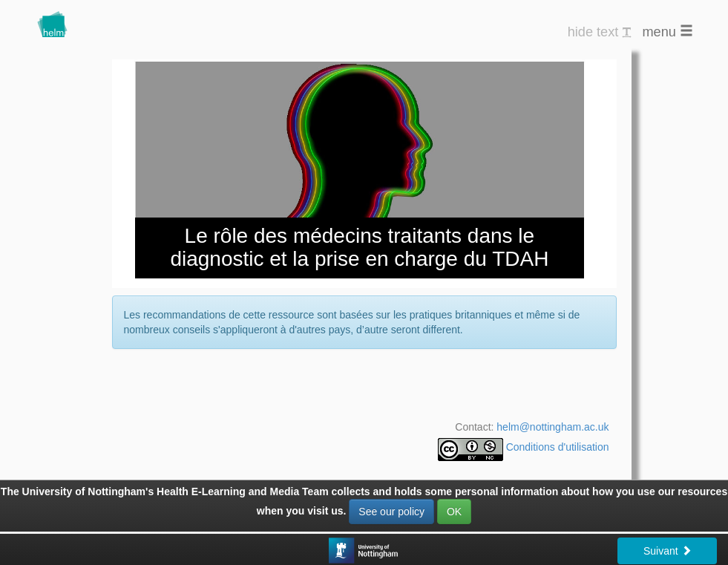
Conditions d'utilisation (558, 447)
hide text (600, 32)
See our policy (391, 512)
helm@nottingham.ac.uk (552, 427)
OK (454, 512)
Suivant (668, 551)
